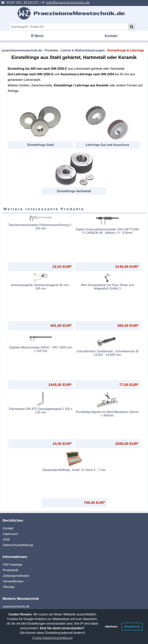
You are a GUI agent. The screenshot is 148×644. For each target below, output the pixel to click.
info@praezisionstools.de (68, 3)
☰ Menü (37, 36)
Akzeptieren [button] (132, 627)
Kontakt (111, 36)
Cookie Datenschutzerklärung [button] (52, 638)
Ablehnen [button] (111, 627)
